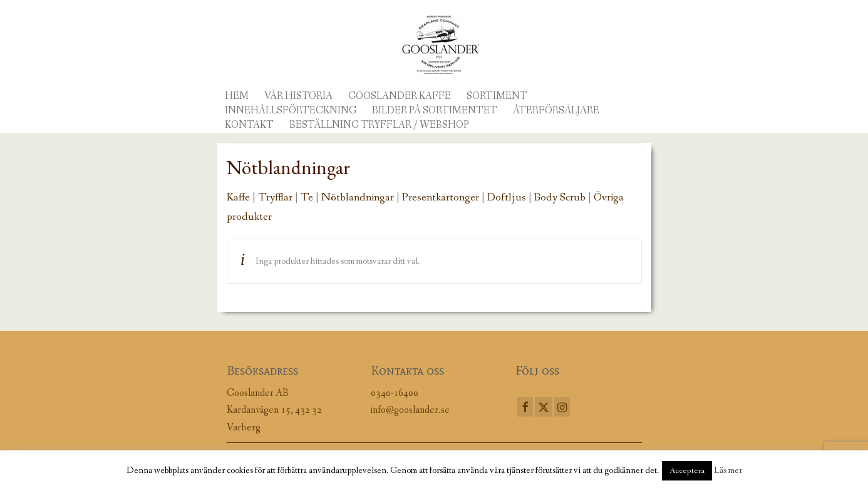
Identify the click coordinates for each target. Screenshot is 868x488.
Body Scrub (560, 197)
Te (307, 197)
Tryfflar (275, 197)
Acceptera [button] (687, 471)
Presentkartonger (441, 197)
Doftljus (507, 197)
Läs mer (728, 470)
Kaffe (238, 197)
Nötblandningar (358, 197)
